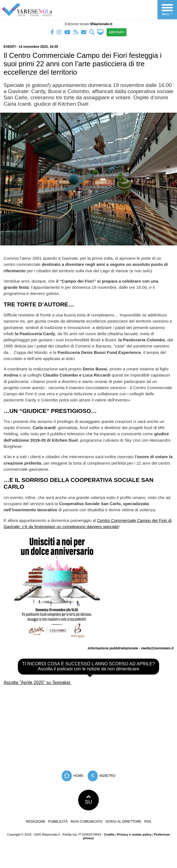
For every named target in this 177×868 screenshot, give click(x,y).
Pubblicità (58, 822)
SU (89, 800)
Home (73, 776)
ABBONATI (117, 32)
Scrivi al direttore (123, 822)
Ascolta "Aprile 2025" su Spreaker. (38, 683)
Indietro (102, 776)
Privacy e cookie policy (134, 834)
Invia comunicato (87, 822)
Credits (109, 834)
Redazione (35, 822)
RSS (148, 822)
